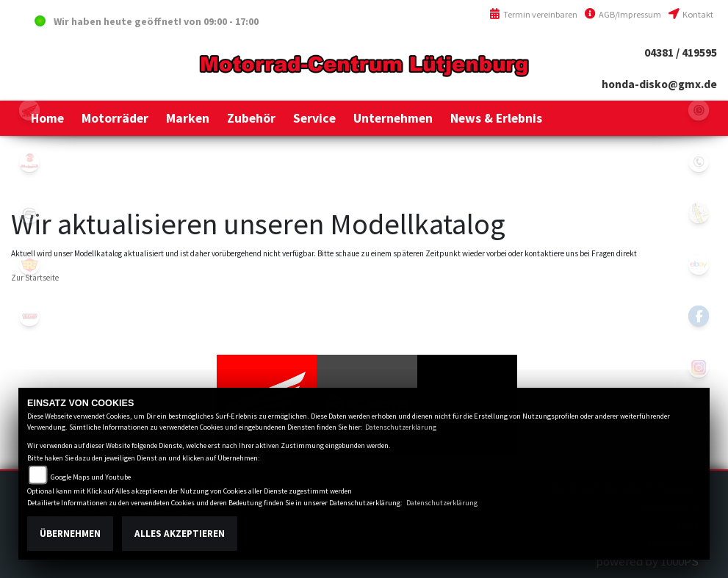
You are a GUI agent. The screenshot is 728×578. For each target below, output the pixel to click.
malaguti (29, 162)
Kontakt (691, 14)
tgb (29, 316)
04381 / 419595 (681, 53)
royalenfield (29, 264)
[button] (115, 118)
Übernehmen (70, 534)
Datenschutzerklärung (401, 427)
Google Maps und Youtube (91, 477)
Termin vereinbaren (533, 14)
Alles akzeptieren (180, 534)
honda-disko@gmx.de (659, 84)
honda (29, 110)
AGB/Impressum (623, 14)
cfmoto (29, 213)
